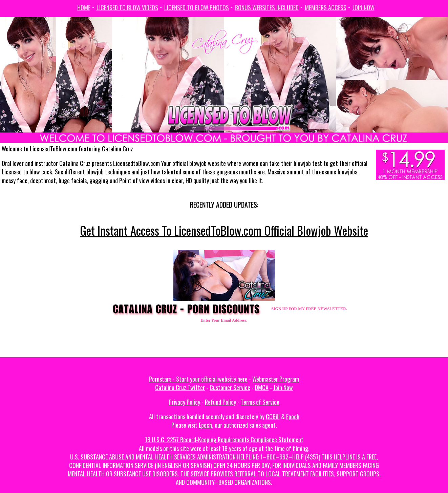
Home (84, 7)
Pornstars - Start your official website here (198, 379)
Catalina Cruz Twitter (180, 387)
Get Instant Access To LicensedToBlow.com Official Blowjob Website (224, 230)
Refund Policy (220, 402)
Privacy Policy (184, 402)
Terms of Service (260, 402)
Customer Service (230, 387)
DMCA (262, 387)
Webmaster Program (276, 379)
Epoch (293, 416)
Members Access (326, 7)
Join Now (364, 7)
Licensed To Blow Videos (127, 7)
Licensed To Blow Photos (197, 7)
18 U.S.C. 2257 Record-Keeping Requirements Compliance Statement (224, 440)
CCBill (273, 416)
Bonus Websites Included (267, 7)
